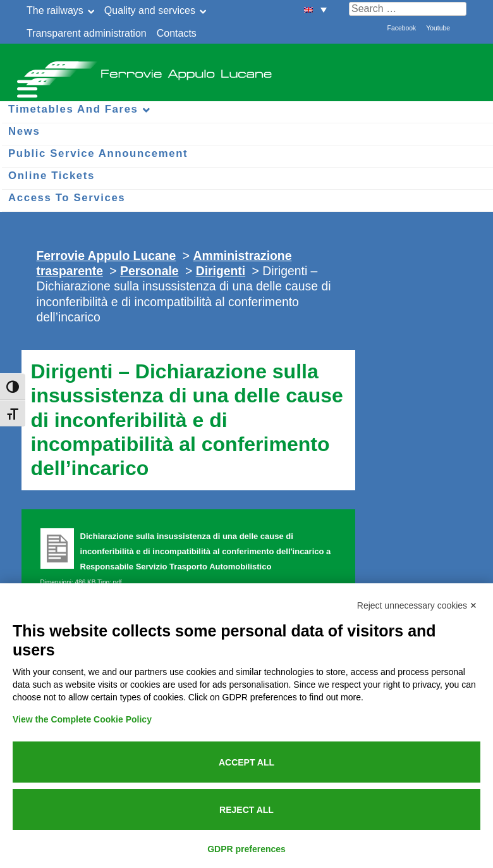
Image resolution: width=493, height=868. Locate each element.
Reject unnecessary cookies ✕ (417, 605)
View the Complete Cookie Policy (82, 719)
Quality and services (150, 10)
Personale (149, 271)
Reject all (246, 810)
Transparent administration (87, 33)
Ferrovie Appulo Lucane (246, 70)
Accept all (246, 762)
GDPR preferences (246, 849)
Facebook (402, 28)
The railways (55, 10)
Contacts (177, 33)
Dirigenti (221, 271)
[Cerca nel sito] (408, 9)
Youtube (438, 28)
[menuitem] (315, 9)
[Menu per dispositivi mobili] (25, 87)
